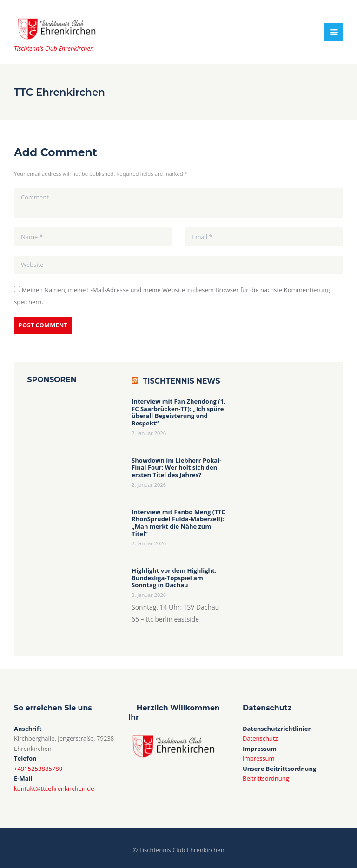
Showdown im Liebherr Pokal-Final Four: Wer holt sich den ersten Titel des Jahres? (176, 468)
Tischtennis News (182, 381)
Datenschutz (260, 738)
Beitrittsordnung (266, 778)
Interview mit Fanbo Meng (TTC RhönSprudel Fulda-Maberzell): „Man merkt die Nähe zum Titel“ (178, 523)
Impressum (259, 758)
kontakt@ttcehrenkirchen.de (54, 788)
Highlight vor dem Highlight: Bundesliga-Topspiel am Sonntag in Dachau (174, 578)
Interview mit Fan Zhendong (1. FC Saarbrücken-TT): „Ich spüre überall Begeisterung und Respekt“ (178, 412)
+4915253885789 (38, 769)
